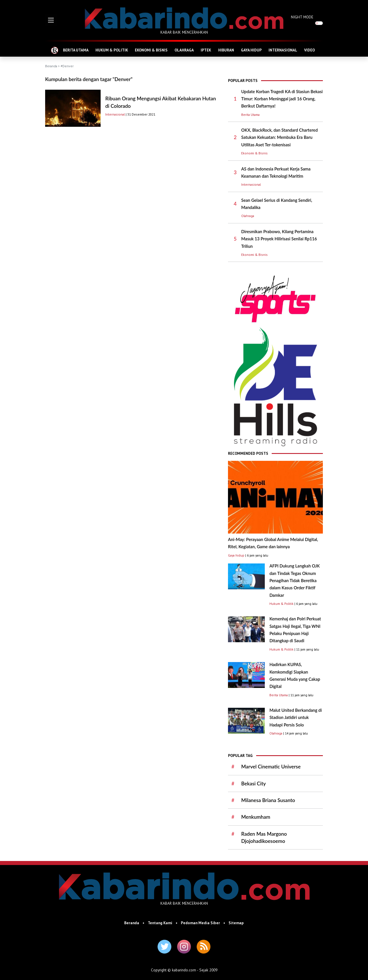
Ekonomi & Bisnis (254, 153)
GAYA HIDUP (251, 50)
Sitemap (236, 923)
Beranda (51, 66)
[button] (51, 20)
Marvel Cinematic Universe (271, 767)
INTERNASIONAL (283, 50)
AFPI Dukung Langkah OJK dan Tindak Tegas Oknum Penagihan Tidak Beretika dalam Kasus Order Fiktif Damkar (295, 580)
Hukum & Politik (281, 604)
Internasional (115, 114)
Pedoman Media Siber (200, 923)
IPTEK (206, 50)
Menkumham (256, 817)
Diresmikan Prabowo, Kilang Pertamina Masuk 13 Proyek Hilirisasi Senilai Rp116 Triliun (279, 239)
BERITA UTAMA (76, 50)
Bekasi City (254, 784)
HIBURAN (226, 50)
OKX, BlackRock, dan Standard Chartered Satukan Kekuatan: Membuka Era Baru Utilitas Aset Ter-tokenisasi (279, 137)
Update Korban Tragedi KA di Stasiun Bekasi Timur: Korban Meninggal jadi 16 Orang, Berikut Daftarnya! (282, 99)
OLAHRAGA (184, 50)
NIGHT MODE (302, 17)
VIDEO (309, 50)
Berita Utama (250, 115)
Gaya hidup (236, 555)
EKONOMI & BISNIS (151, 50)
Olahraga (248, 216)
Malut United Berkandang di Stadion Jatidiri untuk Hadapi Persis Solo (296, 718)
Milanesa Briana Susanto (268, 800)
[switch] (319, 23)
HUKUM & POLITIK (112, 50)
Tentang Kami (160, 923)
